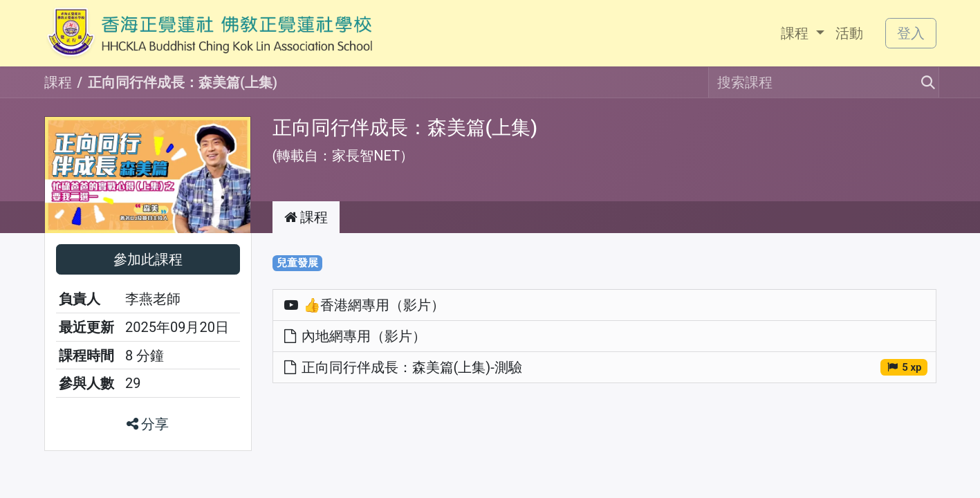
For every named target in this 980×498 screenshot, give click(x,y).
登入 (911, 33)
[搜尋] (924, 82)
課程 (58, 82)
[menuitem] (802, 33)
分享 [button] (148, 424)
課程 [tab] (306, 217)
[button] (148, 259)
